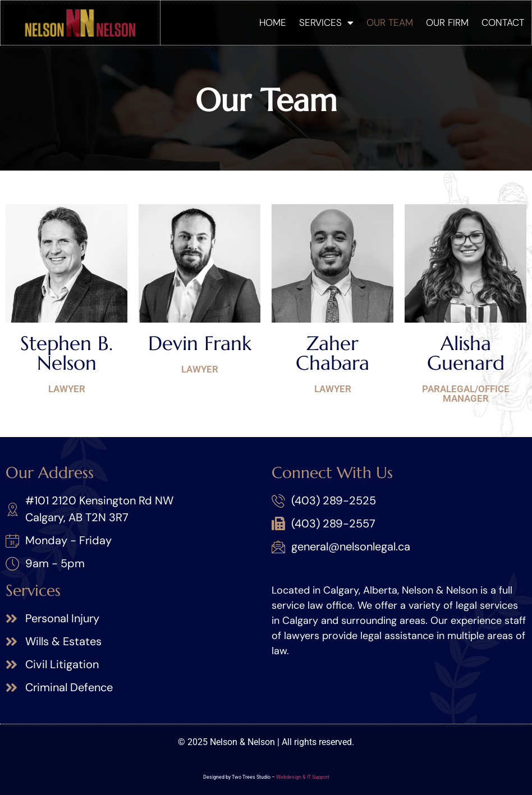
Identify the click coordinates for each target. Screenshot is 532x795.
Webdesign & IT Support (303, 777)
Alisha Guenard (466, 353)
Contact (503, 22)
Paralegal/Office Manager (466, 394)
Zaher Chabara (332, 353)
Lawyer (67, 389)
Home (273, 22)
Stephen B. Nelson (66, 353)
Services (326, 23)
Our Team (390, 22)
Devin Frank (200, 343)
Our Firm (447, 22)
